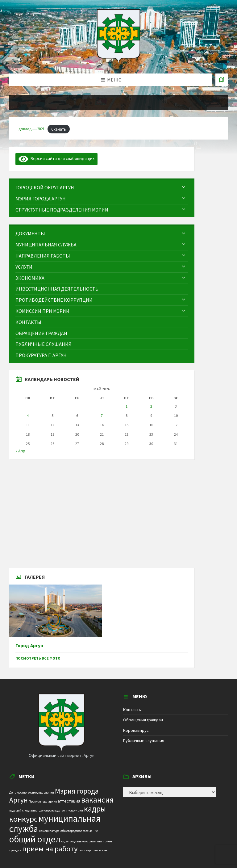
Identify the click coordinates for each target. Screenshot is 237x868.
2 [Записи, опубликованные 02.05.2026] (151, 406)
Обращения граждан (143, 720)
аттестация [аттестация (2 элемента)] (69, 801)
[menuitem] (102, 188)
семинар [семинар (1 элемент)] (85, 850)
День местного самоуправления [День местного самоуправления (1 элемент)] (32, 793)
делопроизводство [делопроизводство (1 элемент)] (52, 810)
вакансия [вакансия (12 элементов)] (97, 800)
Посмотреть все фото (38, 658)
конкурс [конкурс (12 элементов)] (23, 819)
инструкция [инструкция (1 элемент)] (74, 810)
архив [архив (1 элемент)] (53, 801)
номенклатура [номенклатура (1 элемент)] (49, 831)
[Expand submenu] (184, 187)
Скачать (58, 129)
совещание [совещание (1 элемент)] (99, 850)
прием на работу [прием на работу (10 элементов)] (50, 849)
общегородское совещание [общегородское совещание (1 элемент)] (79, 831)
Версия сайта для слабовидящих (56, 158)
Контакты (132, 710)
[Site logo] (118, 61)
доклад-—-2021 (31, 129)
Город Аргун (29, 646)
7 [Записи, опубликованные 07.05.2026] (102, 415)
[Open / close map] (222, 80)
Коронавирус (136, 730)
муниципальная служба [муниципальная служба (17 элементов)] (55, 824)
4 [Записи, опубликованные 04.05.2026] (28, 415)
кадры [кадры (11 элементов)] (95, 809)
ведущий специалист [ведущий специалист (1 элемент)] (24, 810)
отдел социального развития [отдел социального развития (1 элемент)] (82, 841)
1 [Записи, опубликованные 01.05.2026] (127, 406)
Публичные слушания (144, 740)
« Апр (20, 451)
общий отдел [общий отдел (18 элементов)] (35, 839)
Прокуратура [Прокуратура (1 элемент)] (38, 801)
